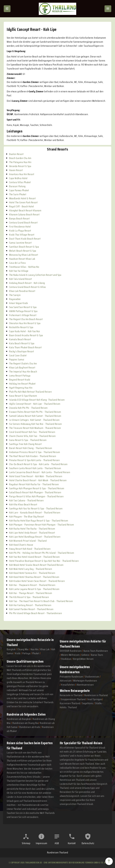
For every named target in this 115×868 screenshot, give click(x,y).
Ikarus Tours (97, 655)
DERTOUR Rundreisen (71, 651)
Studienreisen (92, 677)
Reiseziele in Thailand (71, 695)
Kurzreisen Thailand (70, 703)
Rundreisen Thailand (58, 852)
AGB (57, 843)
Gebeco (85, 655)
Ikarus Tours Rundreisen (96, 651)
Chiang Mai (23, 649)
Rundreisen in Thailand (96, 695)
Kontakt (72, 843)
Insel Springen (95, 699)
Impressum (41, 843)
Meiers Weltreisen (70, 655)
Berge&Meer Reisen (83, 659)
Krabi (18, 653)
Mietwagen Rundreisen (85, 681)
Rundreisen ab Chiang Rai (25, 723)
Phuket (36, 653)
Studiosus (66, 659)
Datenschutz (88, 843)
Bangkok (11, 649)
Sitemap (26, 843)
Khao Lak (45, 649)
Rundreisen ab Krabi (30, 727)
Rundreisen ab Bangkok (19, 719)
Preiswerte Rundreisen (71, 677)
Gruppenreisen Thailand (73, 699)
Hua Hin (35, 649)
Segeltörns (88, 703)
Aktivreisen (66, 681)
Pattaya (26, 653)
